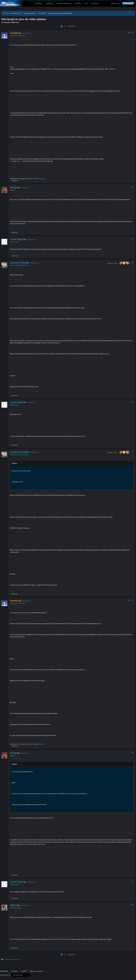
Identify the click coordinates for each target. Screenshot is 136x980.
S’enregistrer (128, 3)
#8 (132, 753)
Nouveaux (95, 3)
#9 (132, 881)
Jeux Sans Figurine (30, 13)
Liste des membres (64, 3)
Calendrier (78, 3)
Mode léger (4, 971)
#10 (132, 905)
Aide (86, 3)
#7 (132, 600)
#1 (132, 33)
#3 (132, 239)
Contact (14, 971)
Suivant (71, 26)
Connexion (116, 3)
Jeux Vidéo (42, 13)
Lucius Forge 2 (17, 239)
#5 (132, 402)
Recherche (49, 3)
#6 (132, 452)
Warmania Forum (16, 13)
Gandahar (41, 179)
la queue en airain (18, 263)
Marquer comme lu (36, 971)
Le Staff (23, 971)
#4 (132, 262)
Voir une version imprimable (12, 959)
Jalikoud (14, 905)
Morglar (14, 188)
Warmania (39, 3)
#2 (132, 187)
